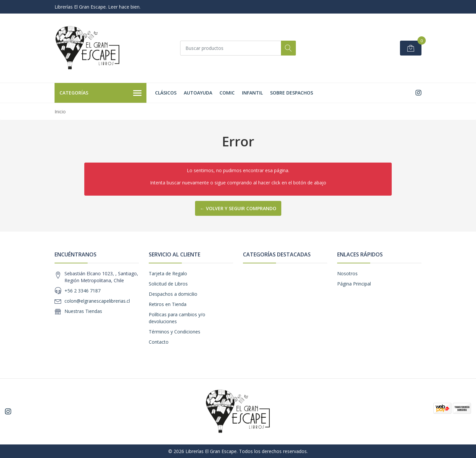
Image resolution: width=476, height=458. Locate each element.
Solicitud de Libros (168, 284)
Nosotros (347, 273)
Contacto (159, 342)
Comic (227, 93)
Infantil (252, 93)
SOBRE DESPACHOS (292, 93)
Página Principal (354, 284)
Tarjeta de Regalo (168, 273)
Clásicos (166, 93)
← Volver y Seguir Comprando (238, 208)
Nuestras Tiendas (83, 311)
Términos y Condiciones (175, 332)
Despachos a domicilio (173, 294)
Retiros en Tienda (168, 304)
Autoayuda (198, 93)
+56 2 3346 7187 (82, 291)
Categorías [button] (100, 93)
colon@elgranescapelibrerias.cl (97, 301)
